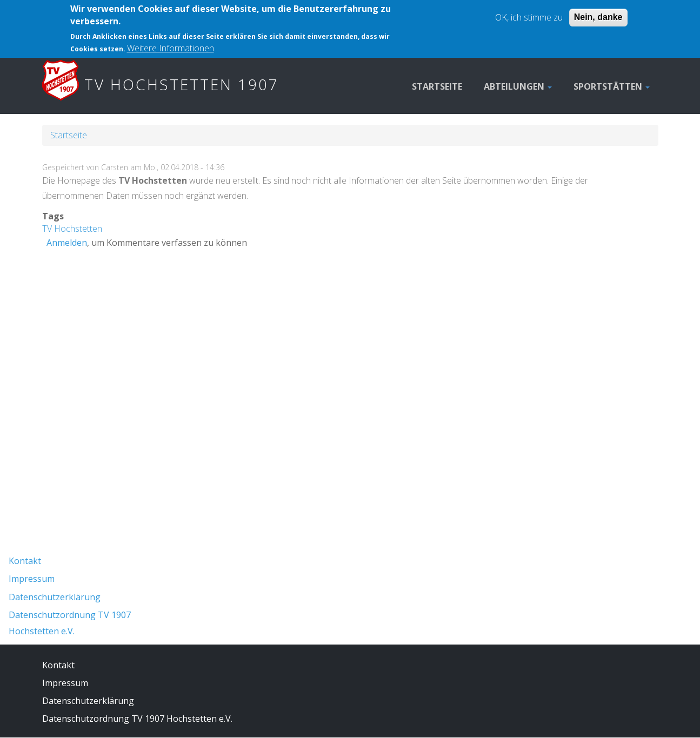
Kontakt (25, 561)
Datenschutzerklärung (55, 597)
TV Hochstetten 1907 (182, 84)
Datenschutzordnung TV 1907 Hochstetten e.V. (137, 719)
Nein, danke (598, 12)
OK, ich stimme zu (529, 12)
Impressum (32, 579)
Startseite (437, 86)
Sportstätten (612, 86)
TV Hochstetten (72, 229)
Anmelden (67, 243)
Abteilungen (518, 86)
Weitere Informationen (171, 42)
